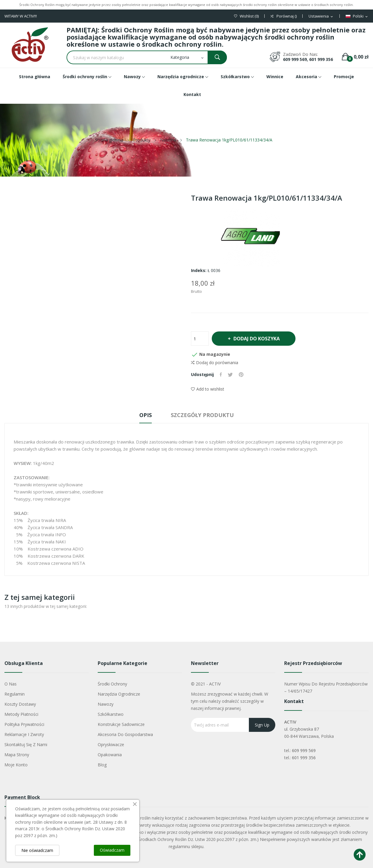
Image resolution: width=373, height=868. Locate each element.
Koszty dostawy (20, 704)
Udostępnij (221, 375)
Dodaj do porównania (215, 363)
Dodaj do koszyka (256, 339)
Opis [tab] (146, 415)
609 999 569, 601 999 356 (308, 59)
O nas (11, 684)
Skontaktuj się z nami (26, 744)
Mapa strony (17, 755)
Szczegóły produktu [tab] (202, 415)
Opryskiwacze (111, 744)
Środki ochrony (112, 684)
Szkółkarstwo (111, 714)
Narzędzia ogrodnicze (119, 694)
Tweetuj (230, 375)
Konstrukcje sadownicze (121, 724)
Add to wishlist (208, 389)
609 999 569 (304, 750)
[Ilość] (200, 339)
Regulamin (15, 694)
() (246, 16)
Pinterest (241, 375)
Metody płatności (21, 714)
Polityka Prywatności (24, 724)
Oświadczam (112, 850)
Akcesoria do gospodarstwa (125, 734)
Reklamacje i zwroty (24, 734)
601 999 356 (304, 758)
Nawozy (106, 704)
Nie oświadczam (37, 850)
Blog (102, 765)
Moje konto (16, 765)
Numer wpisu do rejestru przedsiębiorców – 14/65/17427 (326, 687)
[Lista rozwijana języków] (357, 16)
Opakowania (110, 755)
